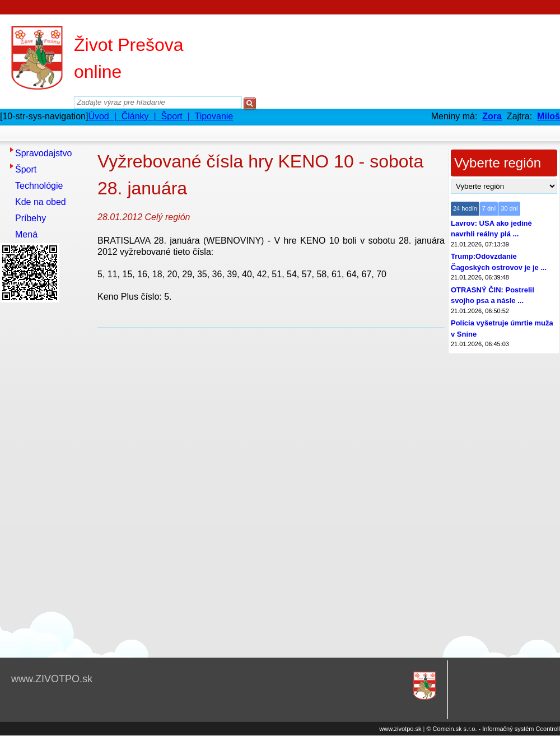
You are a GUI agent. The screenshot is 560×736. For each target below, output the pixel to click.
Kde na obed (41, 202)
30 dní (509, 208)
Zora (492, 116)
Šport (26, 169)
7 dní (489, 208)
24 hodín (465, 208)
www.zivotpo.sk (400, 729)
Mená (26, 234)
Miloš (549, 116)
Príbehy (31, 218)
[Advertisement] (45, 474)
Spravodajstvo (43, 153)
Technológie (39, 186)
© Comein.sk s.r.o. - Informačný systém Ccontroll (493, 729)
